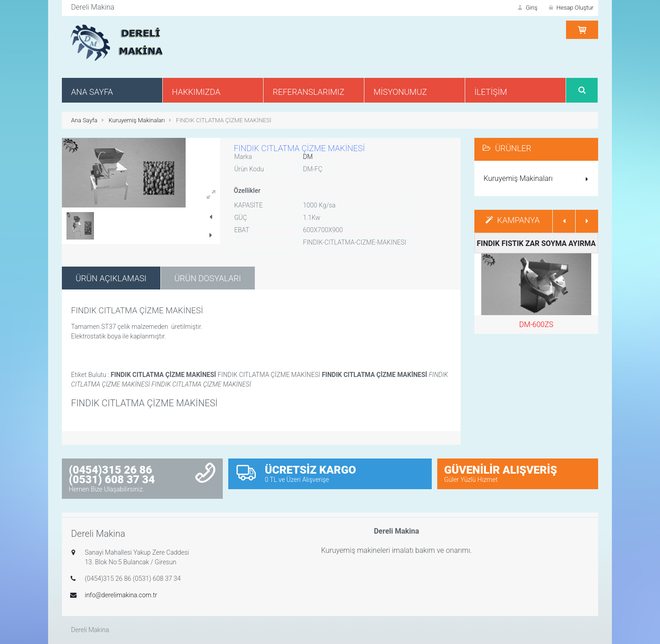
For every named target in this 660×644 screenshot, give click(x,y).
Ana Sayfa (84, 120)
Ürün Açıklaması (111, 278)
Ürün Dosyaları (208, 278)
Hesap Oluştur (570, 8)
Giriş (527, 8)
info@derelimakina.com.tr (121, 595)
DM (308, 157)
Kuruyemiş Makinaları (137, 120)
